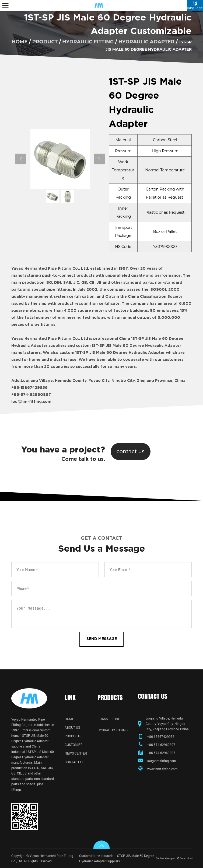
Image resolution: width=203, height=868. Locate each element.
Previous (21, 159)
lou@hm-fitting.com (31, 402)
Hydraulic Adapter (146, 42)
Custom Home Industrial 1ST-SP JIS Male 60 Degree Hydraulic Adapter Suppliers (117, 859)
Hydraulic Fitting (88, 42)
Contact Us (74, 762)
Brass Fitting (109, 719)
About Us (72, 728)
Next (99, 159)
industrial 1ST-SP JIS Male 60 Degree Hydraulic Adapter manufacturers (33, 757)
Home (69, 719)
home (20, 42)
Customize (73, 745)
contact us (131, 451)
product (45, 42)
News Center (76, 753)
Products (73, 736)
